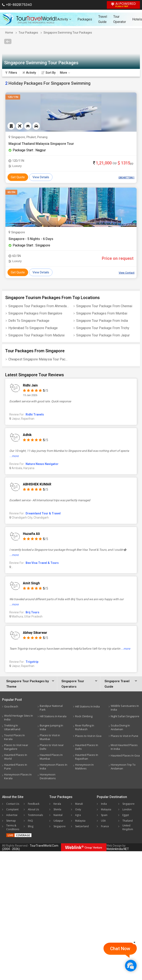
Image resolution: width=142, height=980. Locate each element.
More (65, 73)
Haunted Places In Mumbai (51, 757)
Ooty (78, 809)
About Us (33, 809)
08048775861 (126, 177)
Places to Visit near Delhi (52, 747)
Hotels (137, 19)
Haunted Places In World (16, 757)
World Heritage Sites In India (19, 717)
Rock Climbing (84, 716)
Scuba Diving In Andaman (120, 727)
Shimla (57, 809)
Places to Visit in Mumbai (50, 737)
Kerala (57, 804)
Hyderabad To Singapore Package (33, 328)
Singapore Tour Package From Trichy (103, 328)
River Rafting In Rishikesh (85, 727)
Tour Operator (120, 19)
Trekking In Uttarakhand (12, 727)
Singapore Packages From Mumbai (102, 313)
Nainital (58, 815)
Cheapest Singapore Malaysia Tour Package (39, 359)
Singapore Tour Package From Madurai (36, 335)
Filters (11, 73)
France (105, 826)
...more (14, 456)
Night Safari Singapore (125, 716)
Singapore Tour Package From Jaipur (103, 335)
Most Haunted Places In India (124, 747)
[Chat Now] (131, 965)
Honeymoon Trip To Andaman (123, 767)
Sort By (49, 73)
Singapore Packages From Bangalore (35, 313)
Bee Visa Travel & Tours (42, 563)
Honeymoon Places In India (54, 767)
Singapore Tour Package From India (102, 321)
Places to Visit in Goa (88, 736)
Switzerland (82, 826)
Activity (64, 19)
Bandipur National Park (51, 708)
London (127, 809)
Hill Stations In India (87, 706)
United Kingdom (128, 827)
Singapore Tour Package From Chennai (104, 306)
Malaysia (80, 821)
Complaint (12, 809)
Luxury (15, 166)
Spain (104, 815)
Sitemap (11, 821)
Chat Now (120, 949)
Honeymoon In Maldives (84, 767)
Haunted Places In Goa (125, 755)
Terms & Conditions (13, 827)
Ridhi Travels (35, 414)
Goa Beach (11, 706)
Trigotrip (32, 662)
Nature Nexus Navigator (42, 464)
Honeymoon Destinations (48, 776)
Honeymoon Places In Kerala (18, 776)
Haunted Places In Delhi (87, 747)
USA (103, 821)
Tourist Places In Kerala (14, 737)
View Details (41, 177)
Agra (78, 815)
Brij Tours (32, 612)
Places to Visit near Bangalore (16, 747)
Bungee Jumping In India (51, 727)
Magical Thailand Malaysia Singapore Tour (41, 144)
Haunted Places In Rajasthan (87, 757)
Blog (31, 826)
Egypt (126, 815)
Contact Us (13, 804)
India (104, 804)
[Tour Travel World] (30, 19)
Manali (79, 804)
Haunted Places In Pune (16, 767)
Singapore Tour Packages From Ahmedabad (39, 306)
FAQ (30, 821)
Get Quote (18, 177)
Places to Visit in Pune (125, 736)
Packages (85, 19)
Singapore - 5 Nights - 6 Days (31, 239)
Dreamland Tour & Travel (43, 513)
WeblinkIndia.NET (118, 849)
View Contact (127, 273)
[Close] (135, 942)
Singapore (60, 826)
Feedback (34, 804)
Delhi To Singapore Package (29, 321)
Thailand (128, 821)
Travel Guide (103, 19)
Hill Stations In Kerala (53, 716)
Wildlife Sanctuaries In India (125, 708)
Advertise (12, 815)
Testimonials (35, 815)
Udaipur (58, 821)
